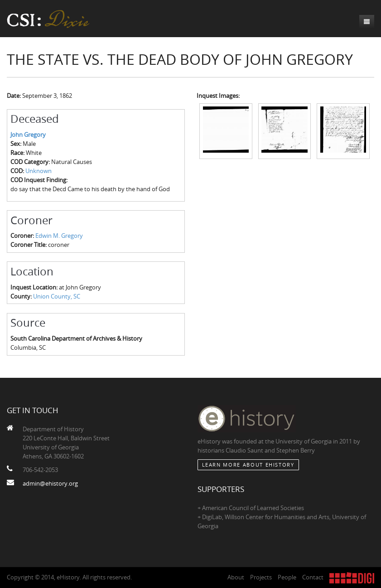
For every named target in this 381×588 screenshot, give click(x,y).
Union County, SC (57, 296)
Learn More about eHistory (248, 465)
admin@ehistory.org (50, 483)
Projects (261, 577)
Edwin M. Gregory (59, 236)
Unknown (39, 171)
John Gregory (28, 135)
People (287, 577)
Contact (313, 577)
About (236, 577)
